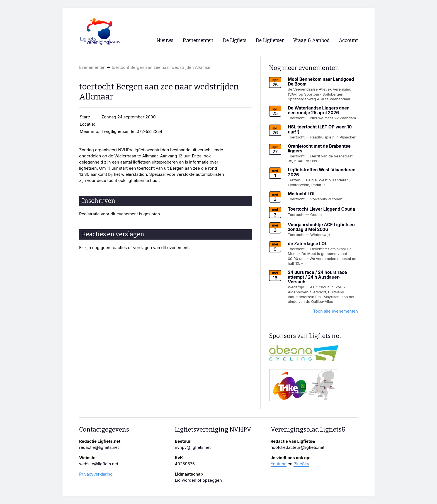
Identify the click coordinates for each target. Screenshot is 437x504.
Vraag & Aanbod (311, 41)
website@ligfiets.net (99, 464)
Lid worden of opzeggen (198, 480)
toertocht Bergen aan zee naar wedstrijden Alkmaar (161, 67)
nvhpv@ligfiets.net (193, 447)
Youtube (279, 464)
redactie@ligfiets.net (99, 447)
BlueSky (301, 464)
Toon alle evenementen (335, 311)
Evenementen (92, 67)
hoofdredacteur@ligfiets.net (298, 447)
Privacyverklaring (96, 474)
